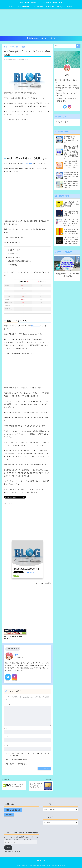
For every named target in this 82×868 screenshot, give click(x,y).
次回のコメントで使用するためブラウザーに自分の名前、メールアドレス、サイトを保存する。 (28, 754)
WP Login (9, 815)
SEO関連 (48, 583)
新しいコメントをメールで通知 (16, 760)
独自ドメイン (36, 326)
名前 (5, 729)
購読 (8, 848)
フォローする (30, 573)
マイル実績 (50, 7)
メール (6, 737)
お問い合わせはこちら (13, 810)
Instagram (61, 7)
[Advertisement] (41, 23)
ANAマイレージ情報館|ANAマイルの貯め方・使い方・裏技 (41, 2)
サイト (6, 745)
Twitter (70, 7)
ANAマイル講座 (23, 7)
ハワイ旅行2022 (37, 7)
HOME (41, 861)
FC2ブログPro (27, 163)
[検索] (78, 46)
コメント (7, 705)
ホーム (12, 7)
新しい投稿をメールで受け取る (16, 764)
